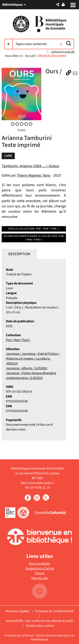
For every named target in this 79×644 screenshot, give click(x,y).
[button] (58, 5)
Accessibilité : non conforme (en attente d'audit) (39, 621)
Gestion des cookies (40, 626)
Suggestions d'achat (40, 568)
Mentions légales (17, 611)
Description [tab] (19, 254)
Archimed (27, 636)
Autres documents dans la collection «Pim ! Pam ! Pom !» (34, 238)
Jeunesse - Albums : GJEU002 (27, 368)
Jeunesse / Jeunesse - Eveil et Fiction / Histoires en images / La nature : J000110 (33, 359)
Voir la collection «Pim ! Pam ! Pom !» (34, 229)
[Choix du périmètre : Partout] (8, 44)
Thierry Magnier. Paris (33, 175)
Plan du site (40, 578)
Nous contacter (40, 564)
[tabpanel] (34, 350)
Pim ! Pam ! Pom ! (18, 340)
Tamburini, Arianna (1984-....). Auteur (31, 166)
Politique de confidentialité (54, 611)
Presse (39, 573)
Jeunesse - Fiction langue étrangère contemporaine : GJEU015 (31, 375)
